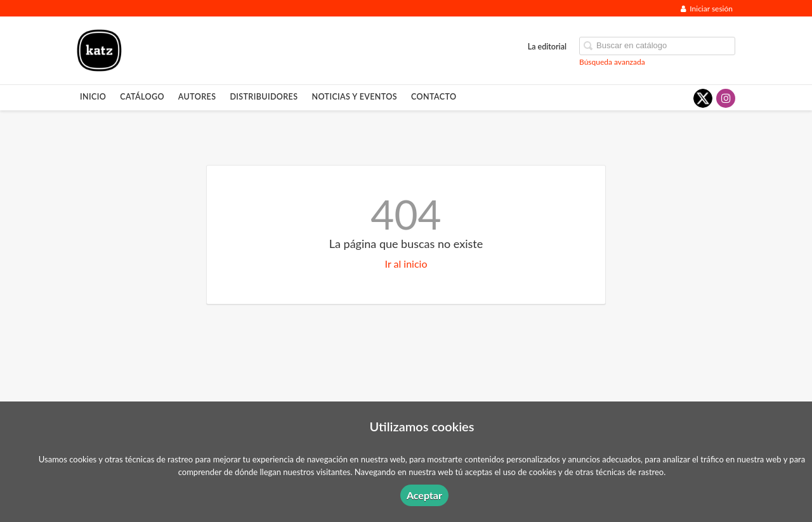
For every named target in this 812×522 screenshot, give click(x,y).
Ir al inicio (406, 264)
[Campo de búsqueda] (657, 46)
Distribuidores (264, 97)
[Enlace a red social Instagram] (726, 98)
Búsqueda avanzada (612, 62)
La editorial (547, 47)
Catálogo (142, 97)
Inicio (93, 97)
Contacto (434, 97)
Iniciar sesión (707, 9)
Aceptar (424, 495)
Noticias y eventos (354, 97)
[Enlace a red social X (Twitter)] (703, 98)
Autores (197, 97)
